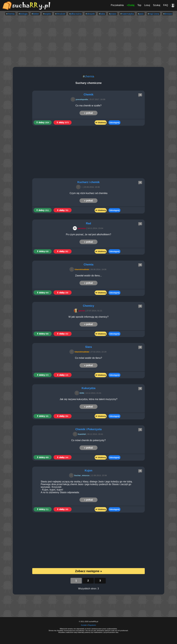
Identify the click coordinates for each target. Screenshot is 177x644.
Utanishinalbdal (80, 269)
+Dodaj (131, 5)
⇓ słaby (63, 122)
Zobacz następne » (89, 571)
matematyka (128, 14)
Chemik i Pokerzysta (88, 429)
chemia (11, 14)
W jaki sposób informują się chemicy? (89, 317)
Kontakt (84, 625)
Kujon (89, 471)
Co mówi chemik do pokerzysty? (88, 440)
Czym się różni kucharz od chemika (88, 193)
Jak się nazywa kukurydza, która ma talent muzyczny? (88, 399)
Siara (88, 347)
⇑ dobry (43, 122)
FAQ (166, 5)
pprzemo (80, 228)
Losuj (147, 5)
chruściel (61, 14)
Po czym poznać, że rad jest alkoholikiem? (88, 234)
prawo (113, 14)
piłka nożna (76, 14)
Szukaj (157, 5)
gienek (80, 311)
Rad (88, 223)
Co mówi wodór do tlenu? (89, 358)
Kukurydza (88, 388)
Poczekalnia (117, 5)
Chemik (88, 95)
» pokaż (89, 113)
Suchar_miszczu (80, 475)
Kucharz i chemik (88, 182)
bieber (36, 14)
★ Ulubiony (101, 123)
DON (80, 393)
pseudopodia (80, 99)
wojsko (48, 14)
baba (103, 14)
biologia (24, 14)
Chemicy (88, 306)
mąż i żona (154, 14)
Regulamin (92, 625)
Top (139, 5)
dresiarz (168, 14)
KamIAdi (80, 434)
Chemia (88, 265)
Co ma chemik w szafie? (88, 106)
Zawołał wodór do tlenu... (88, 276)
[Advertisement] (88, 41)
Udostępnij (114, 123)
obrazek (91, 14)
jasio (141, 14)
